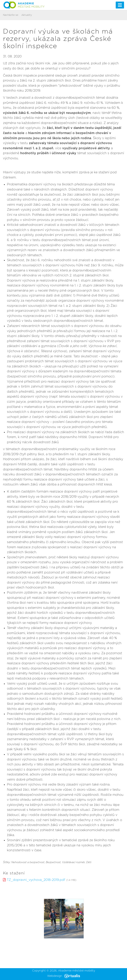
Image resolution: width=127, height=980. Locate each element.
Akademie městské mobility (77, 971)
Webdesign (64, 976)
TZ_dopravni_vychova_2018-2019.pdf (36, 880)
